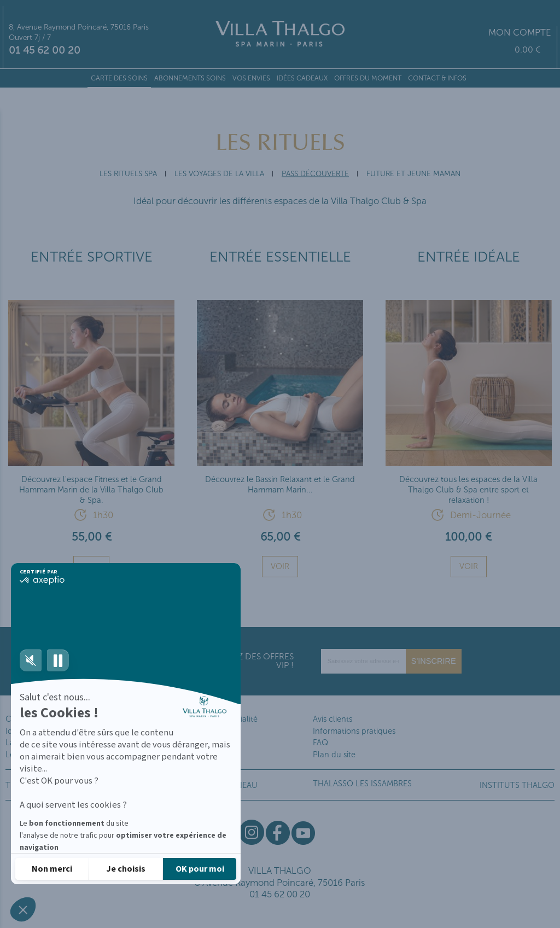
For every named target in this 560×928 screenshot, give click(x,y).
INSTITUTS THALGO (517, 785)
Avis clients (332, 719)
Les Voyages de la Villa (219, 174)
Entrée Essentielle (280, 257)
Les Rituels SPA (128, 174)
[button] (23, 909)
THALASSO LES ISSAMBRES (362, 784)
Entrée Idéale (469, 257)
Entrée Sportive (92, 257)
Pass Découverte (315, 174)
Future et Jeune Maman (413, 174)
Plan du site (334, 755)
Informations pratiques (354, 731)
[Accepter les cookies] (200, 868)
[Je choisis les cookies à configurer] (126, 868)
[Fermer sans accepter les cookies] (52, 868)
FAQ (320, 743)
